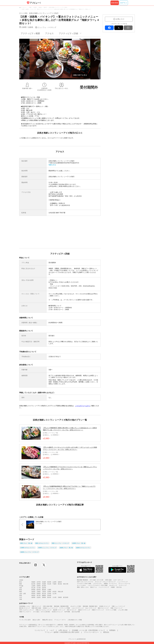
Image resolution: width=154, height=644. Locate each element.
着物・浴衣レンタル (83, 587)
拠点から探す (36, 620)
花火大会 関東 (76, 612)
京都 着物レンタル (25, 606)
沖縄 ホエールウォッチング (43, 610)
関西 (21, 592)
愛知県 (44, 590)
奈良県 (54, 592)
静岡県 (33, 590)
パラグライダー (97, 584)
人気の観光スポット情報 (75, 620)
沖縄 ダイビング (36, 606)
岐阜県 (39, 590)
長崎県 (44, 597)
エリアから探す (24, 577)
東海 (21, 590)
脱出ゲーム (94, 587)
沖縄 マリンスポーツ (25, 612)
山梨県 (33, 586)
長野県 (39, 586)
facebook (109, 28)
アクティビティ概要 (30, 33)
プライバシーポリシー (91, 632)
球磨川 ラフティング (98, 610)
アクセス (49, 33)
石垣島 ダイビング (105, 606)
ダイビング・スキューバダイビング (105, 582)
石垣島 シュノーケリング (50, 608)
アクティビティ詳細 (68, 33)
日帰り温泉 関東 (48, 606)
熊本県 (49, 597)
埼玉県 (49, 584)
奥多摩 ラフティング (59, 610)
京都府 (39, 592)
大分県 (54, 597)
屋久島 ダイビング (25, 608)
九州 (21, 597)
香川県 (39, 595)
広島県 (49, 594)
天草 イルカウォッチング (26, 610)
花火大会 (119, 587)
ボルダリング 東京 (76, 606)
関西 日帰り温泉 (36, 608)
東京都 (60, 584)
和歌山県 (60, 592)
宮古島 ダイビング (57, 612)
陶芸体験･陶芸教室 (82, 580)
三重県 (49, 590)
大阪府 (44, 592)
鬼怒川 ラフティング (84, 610)
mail (128, 28)
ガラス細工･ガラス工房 (96, 580)
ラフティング (123, 585)
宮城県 (44, 582)
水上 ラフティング (91, 608)
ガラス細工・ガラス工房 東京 (42, 612)
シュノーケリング (122, 582)
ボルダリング (113, 585)
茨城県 (44, 584)
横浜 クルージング (103, 608)
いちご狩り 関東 (123, 610)
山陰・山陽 (22, 594)
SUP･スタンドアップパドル (85, 582)
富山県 (33, 588)
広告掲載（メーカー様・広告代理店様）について (88, 630)
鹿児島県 (66, 597)
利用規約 (112, 630)
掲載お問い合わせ (47, 620)
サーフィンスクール (124, 584)
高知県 (49, 595)
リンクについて (40, 630)
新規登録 (115, 3)
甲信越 (21, 586)
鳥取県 (33, 594)
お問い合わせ (63, 630)
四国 (21, 595)
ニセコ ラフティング (78, 608)
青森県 (33, 582)
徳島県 (33, 595)
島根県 (39, 594)
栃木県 (33, 584)
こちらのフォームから (83, 406)
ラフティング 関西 (111, 610)
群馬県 (39, 584)
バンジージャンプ (104, 587)
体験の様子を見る (80, 75)
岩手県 (39, 582)
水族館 (113, 587)
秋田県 (49, 582)
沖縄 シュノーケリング (118, 606)
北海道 (21, 580)
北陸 (21, 588)
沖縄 (21, 599)
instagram (36, 565)
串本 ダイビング (72, 610)
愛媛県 (44, 595)
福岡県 (33, 597)
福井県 (44, 588)
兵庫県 (49, 592)
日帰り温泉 (108, 580)
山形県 (54, 582)
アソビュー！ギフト (60, 620)
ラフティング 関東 (65, 608)
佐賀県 (39, 597)
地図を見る (52, 165)
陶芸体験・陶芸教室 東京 (90, 606)
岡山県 (44, 594)
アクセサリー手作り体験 (84, 584)
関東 (21, 584)
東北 (21, 582)
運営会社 (106, 632)
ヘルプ (52, 630)
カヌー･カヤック (118, 580)
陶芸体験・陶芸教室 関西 (61, 606)
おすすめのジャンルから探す (87, 577)
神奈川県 (66, 584)
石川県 (39, 588)
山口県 (54, 594)
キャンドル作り (81, 585)
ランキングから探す (25, 620)
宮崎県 (60, 597)
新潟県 (44, 586)
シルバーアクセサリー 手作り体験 (98, 585)
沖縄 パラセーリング (116, 608)
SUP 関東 (67, 612)
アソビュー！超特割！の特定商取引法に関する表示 (62, 632)
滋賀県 (33, 592)
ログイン (124, 3)
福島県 (60, 582)
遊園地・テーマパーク (110, 584)
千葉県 (54, 584)
